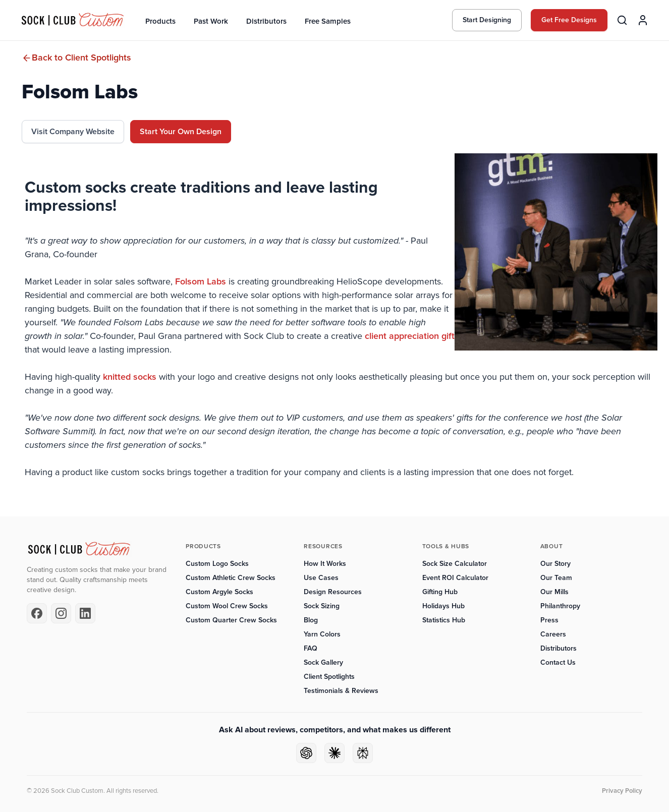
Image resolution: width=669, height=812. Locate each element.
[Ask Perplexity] (363, 753)
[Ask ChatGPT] (306, 753)
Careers (553, 634)
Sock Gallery (323, 662)
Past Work (211, 21)
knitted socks (130, 377)
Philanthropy (560, 606)
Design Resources (333, 592)
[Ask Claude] (334, 753)
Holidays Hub (443, 606)
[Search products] (622, 20)
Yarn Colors (322, 634)
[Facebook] (37, 613)
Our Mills (554, 592)
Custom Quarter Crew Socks (231, 620)
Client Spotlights (329, 677)
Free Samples (328, 21)
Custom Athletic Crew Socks (231, 578)
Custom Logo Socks (217, 564)
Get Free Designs (569, 20)
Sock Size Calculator (455, 564)
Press (549, 620)
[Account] (643, 20)
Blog (311, 620)
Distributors (266, 21)
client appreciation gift (410, 336)
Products (160, 21)
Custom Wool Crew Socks (227, 606)
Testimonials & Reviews (341, 691)
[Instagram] (61, 613)
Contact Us (558, 662)
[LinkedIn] (85, 613)
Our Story (555, 564)
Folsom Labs (199, 281)
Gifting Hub (440, 592)
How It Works (325, 564)
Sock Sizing (322, 606)
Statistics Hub (444, 620)
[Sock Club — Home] (73, 20)
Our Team (556, 578)
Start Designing (487, 20)
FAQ (311, 648)
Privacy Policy (622, 791)
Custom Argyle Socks (219, 592)
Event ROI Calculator (455, 578)
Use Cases (321, 578)
